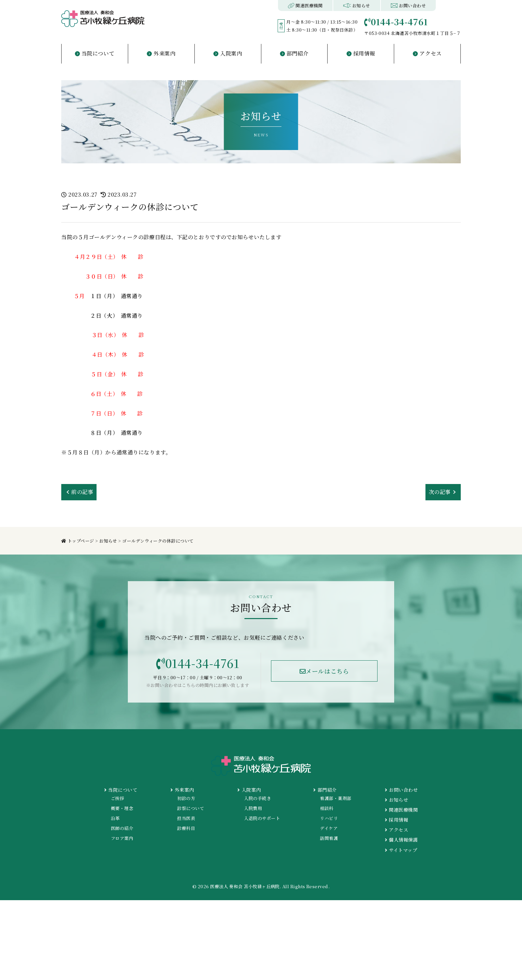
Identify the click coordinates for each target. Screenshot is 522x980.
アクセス (396, 830)
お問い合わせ (408, 5)
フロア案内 (122, 838)
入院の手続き (258, 798)
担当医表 (186, 818)
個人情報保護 (401, 840)
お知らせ (357, 5)
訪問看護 (329, 838)
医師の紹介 (122, 828)
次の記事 (440, 492)
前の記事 (82, 492)
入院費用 (253, 808)
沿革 (115, 818)
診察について (191, 808)
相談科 (327, 808)
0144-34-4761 (198, 663)
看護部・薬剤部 (336, 798)
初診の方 (186, 798)
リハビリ (329, 818)
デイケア (329, 828)
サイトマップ (401, 850)
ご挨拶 (118, 798)
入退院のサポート (262, 818)
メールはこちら (324, 671)
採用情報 (396, 820)
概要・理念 (122, 808)
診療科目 (186, 828)
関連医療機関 (305, 5)
